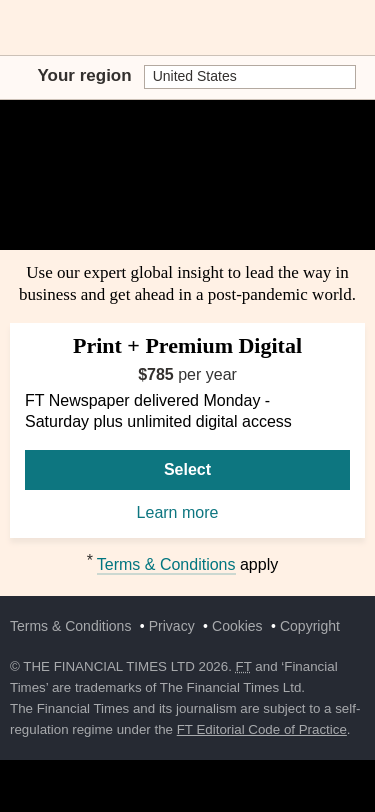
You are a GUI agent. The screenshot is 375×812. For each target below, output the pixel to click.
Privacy (172, 626)
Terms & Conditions (166, 564)
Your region (85, 75)
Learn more (188, 514)
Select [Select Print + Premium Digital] (187, 469)
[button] (20, 28)
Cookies (237, 626)
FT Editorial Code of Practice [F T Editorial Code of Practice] (262, 729)
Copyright (310, 626)
